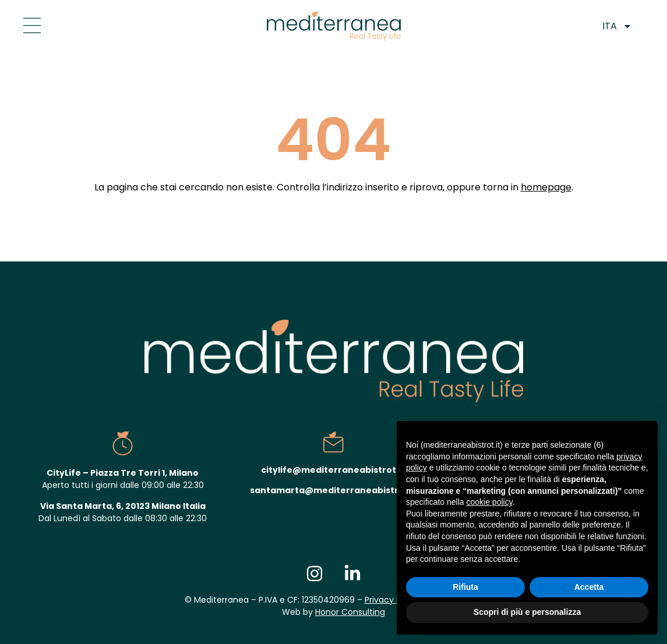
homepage (546, 187)
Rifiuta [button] (465, 587)
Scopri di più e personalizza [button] (527, 612)
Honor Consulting (350, 612)
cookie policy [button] (490, 502)
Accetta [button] (589, 587)
